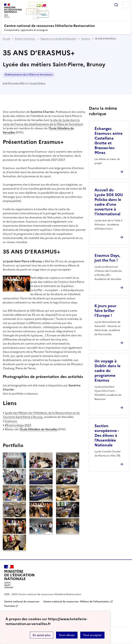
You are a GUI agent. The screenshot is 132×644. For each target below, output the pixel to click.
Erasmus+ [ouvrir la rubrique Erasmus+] (86, 39)
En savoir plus (42, 635)
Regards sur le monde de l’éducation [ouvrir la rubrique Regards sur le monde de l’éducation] (59, 39)
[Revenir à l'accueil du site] (19, 577)
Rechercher (116, 5)
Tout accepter (92, 635)
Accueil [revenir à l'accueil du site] (6, 39)
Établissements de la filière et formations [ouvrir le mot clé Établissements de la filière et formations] (29, 75)
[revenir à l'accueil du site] (66, 26)
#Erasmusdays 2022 (18, 425)
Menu (126, 5)
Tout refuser (67, 635)
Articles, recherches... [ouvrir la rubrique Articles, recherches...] (25, 39)
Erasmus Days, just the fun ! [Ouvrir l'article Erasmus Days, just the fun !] (107, 258)
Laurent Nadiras (37, 83)
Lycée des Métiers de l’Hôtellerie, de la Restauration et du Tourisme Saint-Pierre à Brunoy (41, 415)
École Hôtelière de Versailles (39, 429)
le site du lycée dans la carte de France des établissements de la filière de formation (42, 122)
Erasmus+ (11, 421)
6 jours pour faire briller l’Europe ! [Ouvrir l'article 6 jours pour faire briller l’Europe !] (105, 311)
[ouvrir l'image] (14, 467)
